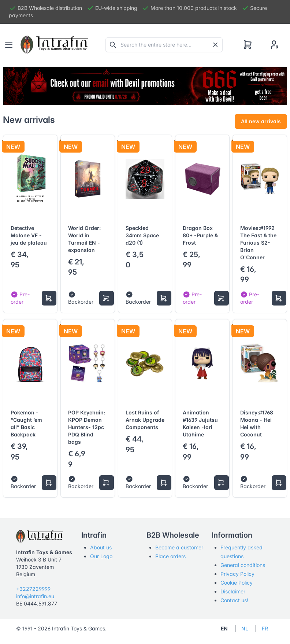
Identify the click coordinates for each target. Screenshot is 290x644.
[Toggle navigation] (9, 45)
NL (245, 628)
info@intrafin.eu (35, 596)
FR (265, 628)
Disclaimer (233, 591)
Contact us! (234, 600)
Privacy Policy (237, 574)
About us (101, 547)
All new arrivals (261, 121)
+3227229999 (33, 589)
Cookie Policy (237, 583)
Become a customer (179, 547)
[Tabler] (54, 45)
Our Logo (101, 556)
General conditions (243, 565)
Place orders (170, 556)
